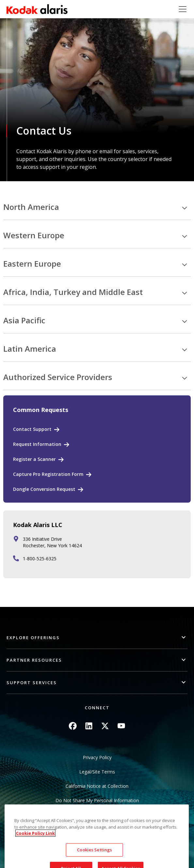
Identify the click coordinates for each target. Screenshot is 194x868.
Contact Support (32, 429)
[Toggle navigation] (183, 9)
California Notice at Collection (97, 786)
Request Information (37, 444)
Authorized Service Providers (58, 377)
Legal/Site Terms (97, 772)
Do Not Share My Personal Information (97, 800)
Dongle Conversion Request (44, 489)
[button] (97, 638)
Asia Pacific (24, 321)
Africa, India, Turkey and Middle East (73, 292)
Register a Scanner (34, 459)
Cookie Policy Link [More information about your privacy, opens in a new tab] (35, 859)
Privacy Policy (97, 757)
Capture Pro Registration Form (48, 474)
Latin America (30, 349)
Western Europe (34, 235)
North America (31, 207)
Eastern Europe (32, 264)
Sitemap (97, 815)
